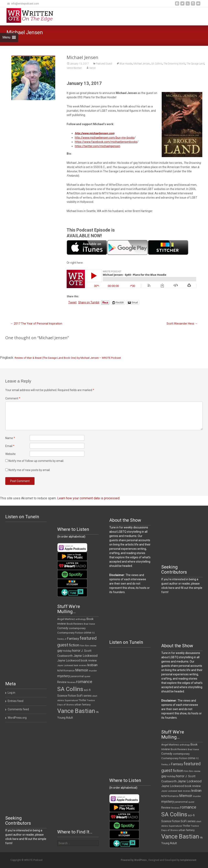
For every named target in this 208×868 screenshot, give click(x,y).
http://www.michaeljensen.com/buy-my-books (105, 138)
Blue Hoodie (126, 64)
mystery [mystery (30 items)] (64, 676)
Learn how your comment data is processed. (89, 498)
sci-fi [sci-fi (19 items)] (87, 690)
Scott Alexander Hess (182, 324)
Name (10, 438)
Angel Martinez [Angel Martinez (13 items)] (66, 619)
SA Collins (157, 64)
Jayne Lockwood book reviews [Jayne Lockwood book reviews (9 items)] (72, 665)
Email (10, 446)
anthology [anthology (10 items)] (81, 619)
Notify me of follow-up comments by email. (36, 461)
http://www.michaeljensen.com (95, 133)
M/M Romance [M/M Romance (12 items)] (66, 671)
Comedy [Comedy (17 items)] (63, 628)
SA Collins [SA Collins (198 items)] (70, 689)
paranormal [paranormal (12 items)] (77, 676)
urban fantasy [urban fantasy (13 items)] (83, 705)
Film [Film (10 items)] (82, 646)
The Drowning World (174, 64)
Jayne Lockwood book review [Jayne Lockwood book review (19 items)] (77, 660)
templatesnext (188, 860)
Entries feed (16, 701)
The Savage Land (195, 64)
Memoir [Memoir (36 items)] (82, 670)
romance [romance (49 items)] (84, 682)
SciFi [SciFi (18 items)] (80, 696)
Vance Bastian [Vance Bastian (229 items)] (76, 711)
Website (10, 454)
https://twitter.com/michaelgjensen (97, 146)
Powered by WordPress (134, 860)
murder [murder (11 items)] (93, 671)
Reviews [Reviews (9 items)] (71, 682)
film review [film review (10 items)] (91, 646)
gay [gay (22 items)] (60, 651)
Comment (13, 398)
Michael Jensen (142, 64)
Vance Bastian (74, 68)
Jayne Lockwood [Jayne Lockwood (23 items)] (85, 656)
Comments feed (18, 709)
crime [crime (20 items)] (87, 633)
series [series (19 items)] (88, 696)
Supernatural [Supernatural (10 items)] (71, 700)
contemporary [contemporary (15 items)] (77, 628)
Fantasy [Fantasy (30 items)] (73, 638)
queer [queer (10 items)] (87, 676)
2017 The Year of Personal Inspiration (36, 324)
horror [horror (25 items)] (76, 651)
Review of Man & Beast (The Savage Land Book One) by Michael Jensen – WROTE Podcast (68, 358)
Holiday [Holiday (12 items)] (67, 651)
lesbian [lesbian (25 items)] (92, 665)
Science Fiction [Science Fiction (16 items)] (67, 696)
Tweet (72, 302)
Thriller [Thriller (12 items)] (82, 700)
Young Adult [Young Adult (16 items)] (65, 718)
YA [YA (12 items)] (97, 712)
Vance (92, 68)
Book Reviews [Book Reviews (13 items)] (75, 624)
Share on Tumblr (89, 302)
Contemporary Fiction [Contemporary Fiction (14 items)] (70, 633)
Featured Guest (104, 64)
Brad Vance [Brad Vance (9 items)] (89, 624)
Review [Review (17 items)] (62, 682)
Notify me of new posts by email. (29, 470)
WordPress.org (17, 718)
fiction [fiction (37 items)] (74, 645)
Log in (11, 693)
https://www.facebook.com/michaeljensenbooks (106, 142)
